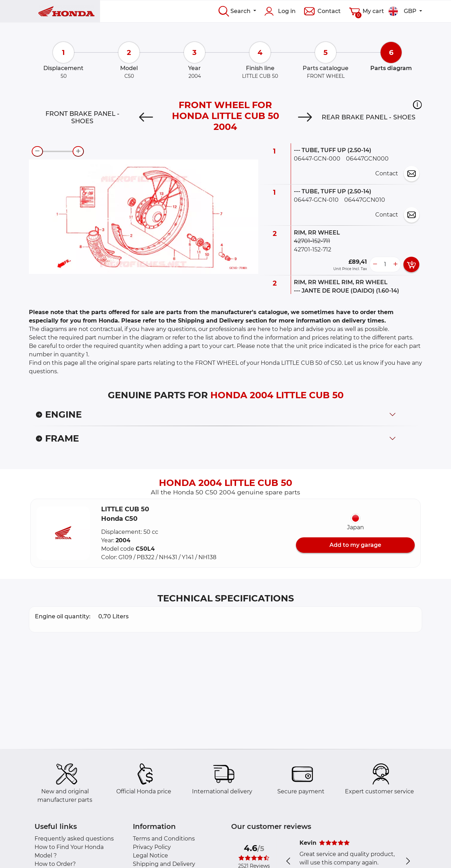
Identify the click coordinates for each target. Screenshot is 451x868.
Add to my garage (355, 545)
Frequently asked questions (74, 839)
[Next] (305, 117)
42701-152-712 (313, 249)
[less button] (375, 264)
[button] (417, 105)
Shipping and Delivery (164, 864)
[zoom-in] (78, 151)
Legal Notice (150, 855)
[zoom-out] (37, 151)
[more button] (395, 264)
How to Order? (55, 864)
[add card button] (411, 264)
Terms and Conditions (164, 839)
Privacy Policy (152, 847)
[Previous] (146, 117)
